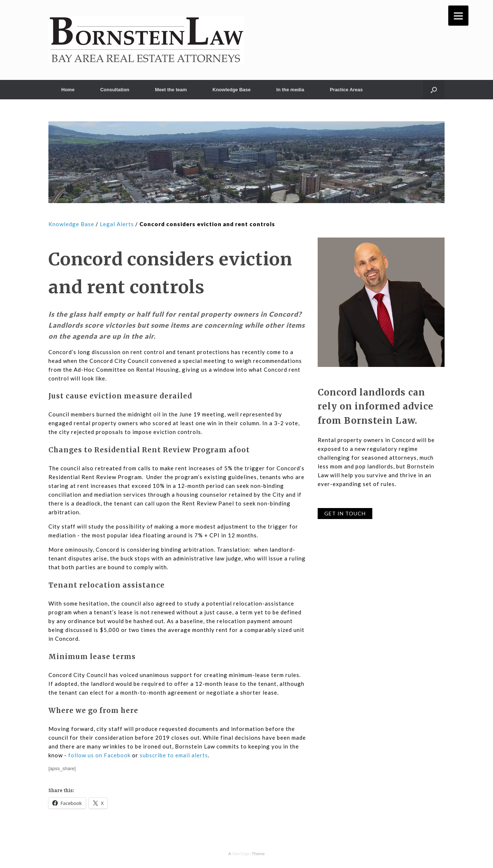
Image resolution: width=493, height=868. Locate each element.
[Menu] (458, 16)
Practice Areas (346, 90)
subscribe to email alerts (174, 755)
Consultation (115, 90)
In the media (290, 90)
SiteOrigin (241, 854)
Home (68, 90)
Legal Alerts (117, 224)
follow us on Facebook (99, 755)
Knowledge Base (231, 90)
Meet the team (171, 90)
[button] (434, 90)
